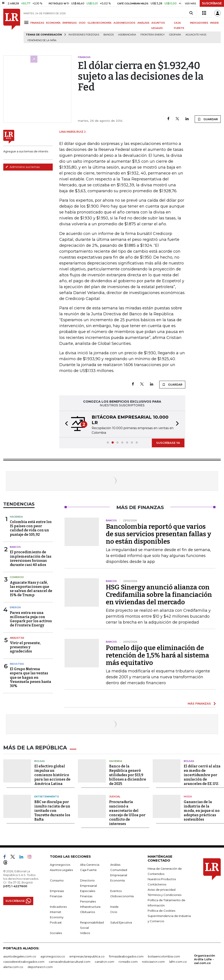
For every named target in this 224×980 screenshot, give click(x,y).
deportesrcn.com (40, 966)
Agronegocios (60, 864)
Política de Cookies (161, 909)
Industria (17, 664)
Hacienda (16, 517)
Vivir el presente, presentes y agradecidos (25, 647)
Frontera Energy (153, 35)
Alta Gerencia (90, 864)
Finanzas (56, 895)
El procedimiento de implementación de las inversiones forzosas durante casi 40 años (31, 558)
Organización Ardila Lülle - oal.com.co (205, 958)
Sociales (56, 932)
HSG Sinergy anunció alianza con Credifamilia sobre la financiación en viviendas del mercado (159, 595)
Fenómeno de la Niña (42, 40)
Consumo (57, 879)
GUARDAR (208, 119)
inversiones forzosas (84, 35)
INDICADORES (199, 23)
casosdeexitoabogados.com (24, 961)
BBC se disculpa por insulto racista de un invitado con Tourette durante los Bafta (52, 810)
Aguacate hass (196, 35)
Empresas (57, 890)
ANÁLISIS (143, 23)
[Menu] (27, 22)
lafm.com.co (178, 961)
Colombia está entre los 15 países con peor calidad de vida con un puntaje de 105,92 (31, 528)
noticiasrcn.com (153, 961)
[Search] (191, 13)
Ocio (114, 911)
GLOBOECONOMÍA (100, 23)
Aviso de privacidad (162, 888)
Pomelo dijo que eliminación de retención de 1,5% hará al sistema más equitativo (157, 655)
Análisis (115, 864)
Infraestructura (90, 906)
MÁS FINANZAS (199, 703)
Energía (15, 607)
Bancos (109, 35)
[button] (65, 424)
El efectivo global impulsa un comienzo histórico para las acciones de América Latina (52, 774)
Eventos (116, 890)
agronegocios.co (53, 955)
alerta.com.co (13, 966)
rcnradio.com (128, 961)
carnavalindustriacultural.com (70, 961)
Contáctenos (157, 883)
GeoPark (175, 35)
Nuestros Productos (162, 878)
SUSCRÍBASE (212, 3)
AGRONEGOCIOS (124, 23)
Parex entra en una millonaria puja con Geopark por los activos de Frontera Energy (31, 619)
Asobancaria (127, 35)
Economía (117, 879)
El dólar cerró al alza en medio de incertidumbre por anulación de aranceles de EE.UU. (202, 774)
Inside (114, 906)
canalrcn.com (104, 961)
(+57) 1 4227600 (15, 885)
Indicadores (58, 906)
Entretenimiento (47, 796)
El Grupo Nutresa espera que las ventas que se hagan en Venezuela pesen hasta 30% (31, 677)
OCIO (82, 23)
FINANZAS (37, 23)
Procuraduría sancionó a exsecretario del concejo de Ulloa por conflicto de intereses (127, 812)
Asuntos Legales (61, 869)
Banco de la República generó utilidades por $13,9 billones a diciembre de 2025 (128, 774)
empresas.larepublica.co (87, 955)
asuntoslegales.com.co (20, 955)
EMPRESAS (70, 23)
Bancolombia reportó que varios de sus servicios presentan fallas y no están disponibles (158, 534)
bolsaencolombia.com (164, 955)
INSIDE (214, 23)
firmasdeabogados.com (126, 955)
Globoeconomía (122, 895)
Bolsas (40, 760)
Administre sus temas (23, 167)
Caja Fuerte (88, 869)
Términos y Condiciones (164, 894)
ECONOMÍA (53, 23)
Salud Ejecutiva (121, 921)
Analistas (17, 638)
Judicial (115, 796)
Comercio (17, 577)
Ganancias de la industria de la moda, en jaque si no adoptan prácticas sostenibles (202, 810)
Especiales (88, 890)
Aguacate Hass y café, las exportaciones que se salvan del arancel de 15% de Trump (31, 589)
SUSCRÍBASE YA (168, 443)
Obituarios (87, 911)
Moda (188, 796)
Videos (85, 932)
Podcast (56, 921)
